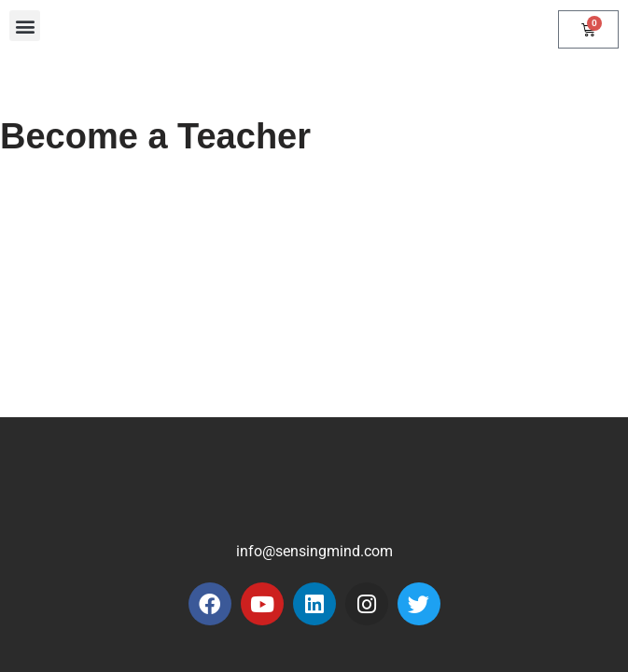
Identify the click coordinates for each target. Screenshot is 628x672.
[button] (25, 26)
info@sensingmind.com (314, 551)
